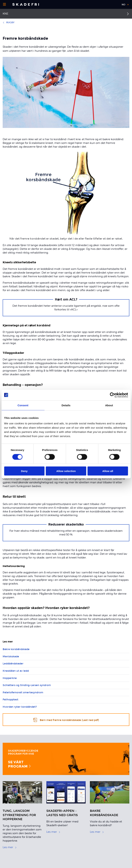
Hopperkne (10, 678)
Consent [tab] (23, 405)
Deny (24, 471)
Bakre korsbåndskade (16, 649)
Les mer (10, 847)
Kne (6, 14)
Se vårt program (20, 764)
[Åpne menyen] (4, 4)
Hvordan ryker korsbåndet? (20, 707)
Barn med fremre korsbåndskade (66, 720)
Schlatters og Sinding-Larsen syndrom (27, 685)
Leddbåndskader (13, 664)
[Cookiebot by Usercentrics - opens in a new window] (112, 395)
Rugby (9, 23)
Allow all (108, 471)
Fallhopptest (10, 700)
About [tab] (109, 405)
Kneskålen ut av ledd (16, 671)
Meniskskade (11, 657)
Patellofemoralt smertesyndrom (23, 693)
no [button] (123, 5)
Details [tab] (66, 405)
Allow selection (66, 471)
